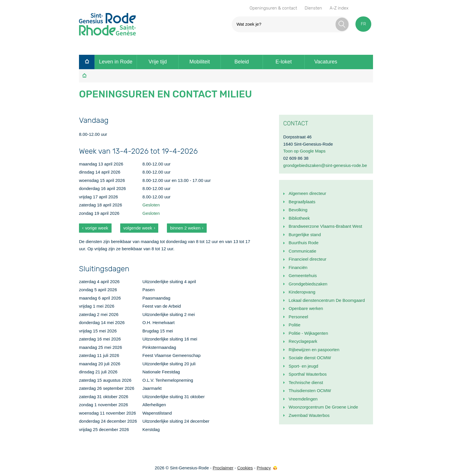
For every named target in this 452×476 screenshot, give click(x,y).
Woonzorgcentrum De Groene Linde (323, 407)
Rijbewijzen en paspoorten (314, 350)
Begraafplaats (302, 202)
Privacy (264, 468)
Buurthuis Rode (303, 243)
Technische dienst (306, 382)
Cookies (245, 468)
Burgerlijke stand (305, 235)
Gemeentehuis (303, 275)
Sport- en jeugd (303, 366)
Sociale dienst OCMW (310, 358)
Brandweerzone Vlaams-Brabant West (325, 226)
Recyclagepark (303, 341)
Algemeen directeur (307, 193)
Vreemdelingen (303, 399)
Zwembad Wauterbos (309, 415)
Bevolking (298, 210)
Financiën (298, 267)
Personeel (298, 317)
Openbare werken (306, 308)
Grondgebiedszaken (308, 284)
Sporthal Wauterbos (308, 374)
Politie (294, 325)
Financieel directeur (307, 259)
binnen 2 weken (185, 228)
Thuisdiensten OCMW (310, 391)
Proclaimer (223, 468)
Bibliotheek (299, 218)
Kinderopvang (302, 292)
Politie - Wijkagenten (308, 333)
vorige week (97, 228)
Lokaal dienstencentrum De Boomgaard (327, 300)
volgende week (138, 228)
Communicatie (302, 251)
